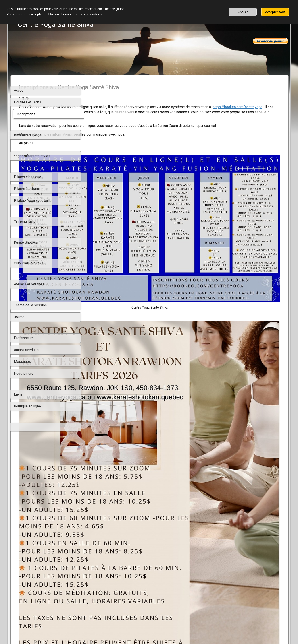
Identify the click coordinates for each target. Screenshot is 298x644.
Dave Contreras (270, 554)
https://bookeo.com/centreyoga (139, 112)
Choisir (243, 12)
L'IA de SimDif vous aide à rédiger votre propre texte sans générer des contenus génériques (148, 629)
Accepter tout (275, 12)
